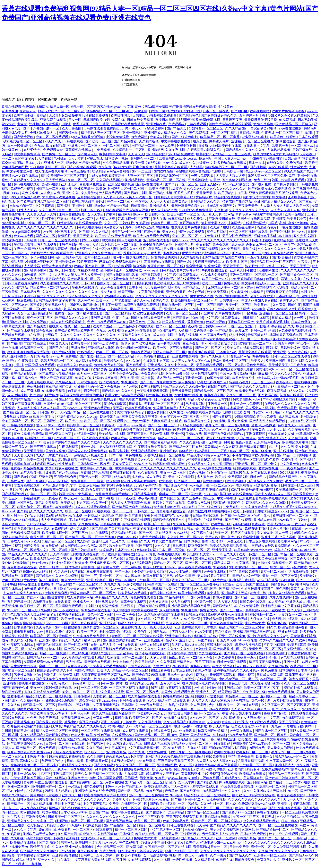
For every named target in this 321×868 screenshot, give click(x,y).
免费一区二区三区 (81, 180)
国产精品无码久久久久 (198, 838)
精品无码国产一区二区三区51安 (61, 111)
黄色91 (63, 683)
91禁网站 (207, 313)
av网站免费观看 (118, 171)
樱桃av (54, 808)
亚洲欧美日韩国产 (241, 322)
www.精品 (184, 516)
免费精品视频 (284, 240)
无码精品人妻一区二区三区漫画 (231, 288)
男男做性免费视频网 (237, 236)
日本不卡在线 (90, 240)
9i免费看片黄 (113, 227)
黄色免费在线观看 (144, 597)
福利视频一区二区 (39, 438)
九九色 (277, 726)
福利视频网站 (260, 111)
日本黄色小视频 (117, 158)
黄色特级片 (204, 197)
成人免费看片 (197, 219)
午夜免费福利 (210, 236)
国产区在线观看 (76, 649)
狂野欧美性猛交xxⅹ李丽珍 (49, 713)
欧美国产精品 (99, 812)
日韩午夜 (294, 305)
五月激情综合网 (66, 477)
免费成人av (28, 111)
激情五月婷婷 (264, 124)
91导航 (273, 223)
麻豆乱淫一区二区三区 (47, 537)
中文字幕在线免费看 (176, 141)
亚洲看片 (284, 804)
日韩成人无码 (27, 210)
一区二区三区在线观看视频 (101, 731)
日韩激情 (194, 520)
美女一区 (75, 120)
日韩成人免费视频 (270, 675)
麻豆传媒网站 (126, 619)
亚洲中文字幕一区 (100, 580)
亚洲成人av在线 (176, 309)
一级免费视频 (169, 838)
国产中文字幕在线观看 (285, 808)
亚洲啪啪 (10, 683)
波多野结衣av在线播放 (231, 163)
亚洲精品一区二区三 (271, 787)
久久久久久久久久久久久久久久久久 (162, 296)
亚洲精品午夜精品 (242, 580)
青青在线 (297, 589)
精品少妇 (71, 722)
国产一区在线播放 (68, 627)
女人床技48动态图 (164, 210)
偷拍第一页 (193, 619)
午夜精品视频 (111, 524)
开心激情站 (197, 739)
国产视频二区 (170, 498)
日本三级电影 (131, 567)
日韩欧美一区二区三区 (153, 580)
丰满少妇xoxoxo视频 (58, 404)
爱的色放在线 (231, 537)
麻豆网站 (219, 503)
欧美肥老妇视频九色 (212, 382)
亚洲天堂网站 (195, 378)
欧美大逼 (86, 365)
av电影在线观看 (292, 658)
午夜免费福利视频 (152, 537)
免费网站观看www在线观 (64, 516)
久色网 (217, 429)
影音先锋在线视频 (290, 795)
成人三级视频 (31, 391)
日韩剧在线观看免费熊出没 (104, 128)
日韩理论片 (66, 705)
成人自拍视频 (163, 335)
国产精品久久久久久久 (72, 318)
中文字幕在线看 (127, 468)
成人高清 (238, 245)
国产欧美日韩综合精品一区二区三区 (44, 201)
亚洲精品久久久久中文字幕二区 (98, 253)
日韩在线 (154, 322)
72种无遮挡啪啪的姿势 (247, 279)
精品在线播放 (26, 860)
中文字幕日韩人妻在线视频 (122, 240)
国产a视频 (107, 498)
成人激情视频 (17, 395)
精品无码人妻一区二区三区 (101, 133)
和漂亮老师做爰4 (267, 485)
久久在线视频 (148, 473)
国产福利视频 (280, 232)
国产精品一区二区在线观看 (99, 460)
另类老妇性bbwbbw (247, 399)
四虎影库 (127, 606)
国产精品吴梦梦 (146, 494)
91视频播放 (269, 670)
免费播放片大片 (146, 838)
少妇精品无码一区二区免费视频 (97, 386)
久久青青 (279, 305)
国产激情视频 (24, 137)
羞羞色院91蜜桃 (244, 378)
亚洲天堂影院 (222, 550)
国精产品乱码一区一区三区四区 (273, 262)
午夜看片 (305, 262)
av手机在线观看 (169, 343)
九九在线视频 (197, 748)
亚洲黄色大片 (184, 245)
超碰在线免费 (74, 309)
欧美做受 (78, 735)
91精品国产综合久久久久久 (222, 791)
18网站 (309, 133)
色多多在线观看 (82, 769)
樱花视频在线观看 (124, 533)
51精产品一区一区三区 (58, 541)
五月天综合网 (170, 683)
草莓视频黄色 (137, 434)
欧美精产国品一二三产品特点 (114, 326)
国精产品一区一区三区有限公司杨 (136, 232)
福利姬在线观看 (292, 395)
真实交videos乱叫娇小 (268, 412)
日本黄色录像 (301, 322)
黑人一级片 (57, 425)
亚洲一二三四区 (242, 275)
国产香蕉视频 (222, 417)
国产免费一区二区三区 (59, 154)
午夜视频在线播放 (21, 645)
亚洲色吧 (45, 477)
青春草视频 (172, 253)
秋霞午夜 (165, 739)
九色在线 (117, 559)
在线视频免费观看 (137, 769)
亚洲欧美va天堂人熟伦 (39, 834)
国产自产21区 (99, 589)
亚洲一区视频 (226, 838)
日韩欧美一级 (234, 171)
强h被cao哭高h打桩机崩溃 (273, 236)
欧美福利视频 (151, 386)
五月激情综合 (56, 279)
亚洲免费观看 (225, 658)
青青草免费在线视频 (109, 365)
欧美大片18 (74, 421)
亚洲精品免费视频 (267, 442)
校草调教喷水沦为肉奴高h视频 (276, 154)
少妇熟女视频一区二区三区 (23, 141)
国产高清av (181, 318)
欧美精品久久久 (199, 464)
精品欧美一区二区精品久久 (50, 288)
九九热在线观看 (211, 653)
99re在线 (197, 318)
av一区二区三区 (199, 550)
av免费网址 (308, 851)
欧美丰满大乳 (24, 236)
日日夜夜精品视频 (294, 468)
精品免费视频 (34, 468)
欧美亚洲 (136, 288)
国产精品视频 (156, 154)
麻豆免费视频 (277, 391)
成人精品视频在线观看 (145, 696)
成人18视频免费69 (15, 847)
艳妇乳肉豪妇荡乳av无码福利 (29, 352)
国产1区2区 (240, 111)
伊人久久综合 (80, 528)
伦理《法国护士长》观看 (91, 124)
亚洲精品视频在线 (66, 855)
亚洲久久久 (71, 193)
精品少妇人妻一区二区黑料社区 (141, 623)
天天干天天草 (293, 799)
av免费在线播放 (291, 128)
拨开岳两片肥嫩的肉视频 (21, 417)
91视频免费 (130, 382)
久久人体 (61, 571)
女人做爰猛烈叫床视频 (290, 847)
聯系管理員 (131, 85)
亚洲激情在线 (156, 124)
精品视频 (9, 855)
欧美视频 (203, 154)
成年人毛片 (108, 645)
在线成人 (56, 326)
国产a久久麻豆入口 (215, 356)
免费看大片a (209, 610)
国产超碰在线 (268, 395)
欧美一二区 (35, 460)
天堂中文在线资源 (182, 477)
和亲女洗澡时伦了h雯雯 (60, 485)
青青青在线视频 (236, 619)
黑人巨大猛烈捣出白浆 (188, 645)
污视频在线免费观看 (162, 115)
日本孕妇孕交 (286, 296)
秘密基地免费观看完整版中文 (105, 795)
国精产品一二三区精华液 (54, 189)
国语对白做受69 (178, 374)
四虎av (310, 842)
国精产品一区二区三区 (182, 184)
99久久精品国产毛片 (26, 197)
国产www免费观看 (192, 232)
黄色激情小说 (204, 331)
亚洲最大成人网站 (300, 602)
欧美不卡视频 (159, 189)
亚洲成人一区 (54, 163)
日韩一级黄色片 (209, 507)
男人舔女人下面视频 (260, 408)
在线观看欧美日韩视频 (238, 787)
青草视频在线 (258, 335)
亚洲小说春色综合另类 (156, 245)
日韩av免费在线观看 (60, 632)
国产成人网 (222, 563)
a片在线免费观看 (97, 115)
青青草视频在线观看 (171, 511)
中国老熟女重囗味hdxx (83, 305)
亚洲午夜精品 (116, 752)
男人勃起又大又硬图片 (214, 576)
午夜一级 (20, 249)
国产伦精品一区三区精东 (294, 124)
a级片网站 (300, 567)
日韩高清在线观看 (206, 516)
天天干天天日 (277, 429)
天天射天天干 (233, 266)
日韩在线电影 (276, 653)
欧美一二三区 (212, 283)
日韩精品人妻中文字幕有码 (174, 197)
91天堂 (12, 610)
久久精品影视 (190, 257)
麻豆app (202, 675)
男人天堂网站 (56, 180)
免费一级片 (262, 180)
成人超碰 (84, 541)
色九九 (39, 146)
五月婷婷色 (223, 632)
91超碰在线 (296, 421)
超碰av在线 (51, 184)
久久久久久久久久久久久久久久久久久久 (217, 189)
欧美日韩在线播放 (123, 473)
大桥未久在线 (260, 619)
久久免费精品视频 (116, 163)
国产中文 (46, 275)
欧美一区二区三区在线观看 (173, 348)
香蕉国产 (27, 576)
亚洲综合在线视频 (121, 184)
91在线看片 (35, 335)
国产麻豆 (306, 201)
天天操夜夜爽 (52, 498)
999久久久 (170, 163)
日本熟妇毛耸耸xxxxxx (271, 511)
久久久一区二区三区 (241, 395)
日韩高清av (139, 206)
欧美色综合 (119, 438)
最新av (184, 735)
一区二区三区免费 (285, 576)
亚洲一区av (113, 787)
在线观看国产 (142, 563)
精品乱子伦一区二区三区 (131, 670)
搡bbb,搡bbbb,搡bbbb (29, 623)
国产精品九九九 (194, 288)
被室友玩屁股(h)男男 (149, 313)
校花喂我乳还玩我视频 (273, 288)
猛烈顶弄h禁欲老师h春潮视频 (199, 120)
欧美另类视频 (111, 429)
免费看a (38, 434)
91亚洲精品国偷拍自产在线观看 (161, 614)
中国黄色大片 (59, 343)
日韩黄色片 (16, 481)
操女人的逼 (109, 292)
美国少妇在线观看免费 (254, 219)
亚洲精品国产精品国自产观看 (223, 257)
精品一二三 (89, 576)
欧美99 (101, 189)
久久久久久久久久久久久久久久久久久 (45, 227)
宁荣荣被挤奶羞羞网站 (153, 391)
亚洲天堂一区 (218, 404)
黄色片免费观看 (47, 503)
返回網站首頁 (132, 80)
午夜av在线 (121, 318)
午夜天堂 (268, 133)
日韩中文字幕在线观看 (169, 503)
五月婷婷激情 (198, 180)
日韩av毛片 (258, 477)
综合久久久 (228, 554)
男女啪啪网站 (213, 481)
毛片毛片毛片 (184, 193)
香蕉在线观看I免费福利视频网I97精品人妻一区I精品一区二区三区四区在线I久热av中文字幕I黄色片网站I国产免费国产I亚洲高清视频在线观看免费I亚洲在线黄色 (117, 107)
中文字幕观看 (45, 206)
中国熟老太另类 (66, 232)
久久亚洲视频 (223, 464)
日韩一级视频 (131, 808)
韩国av (277, 683)
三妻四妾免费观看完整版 (140, 417)
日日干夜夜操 (126, 498)
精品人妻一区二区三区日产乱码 (153, 782)
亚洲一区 (178, 434)
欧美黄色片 (180, 201)
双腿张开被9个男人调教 (279, 537)
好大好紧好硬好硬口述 (184, 111)
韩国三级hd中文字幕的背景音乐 (141, 292)
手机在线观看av (81, 520)
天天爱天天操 (34, 451)
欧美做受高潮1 (218, 292)
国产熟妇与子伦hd (306, 189)
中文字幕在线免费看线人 (181, 275)
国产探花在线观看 (49, 722)
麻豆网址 (206, 158)
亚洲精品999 (233, 688)
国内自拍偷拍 (164, 171)
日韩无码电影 (73, 257)
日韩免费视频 (159, 434)
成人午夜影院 (156, 477)
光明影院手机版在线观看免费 (52, 253)
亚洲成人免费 (166, 460)
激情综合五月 (176, 292)
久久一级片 (119, 589)
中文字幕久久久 (201, 309)
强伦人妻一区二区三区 (113, 283)
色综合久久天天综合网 (295, 425)
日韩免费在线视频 (134, 602)
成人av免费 (122, 477)
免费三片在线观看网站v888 (107, 322)
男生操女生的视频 (143, 438)
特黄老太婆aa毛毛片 (57, 266)
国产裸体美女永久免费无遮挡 (270, 189)
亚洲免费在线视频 (150, 184)
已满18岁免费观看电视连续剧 (121, 262)
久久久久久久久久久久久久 (249, 210)
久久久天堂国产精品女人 (54, 455)
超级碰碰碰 (242, 524)
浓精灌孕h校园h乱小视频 (96, 270)
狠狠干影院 (92, 391)
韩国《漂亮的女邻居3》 (76, 494)
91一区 (294, 791)
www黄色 (259, 309)
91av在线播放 (219, 709)
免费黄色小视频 (22, 189)
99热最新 (143, 223)
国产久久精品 (104, 765)
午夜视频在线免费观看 (196, 210)
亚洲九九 (152, 756)
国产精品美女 (177, 128)
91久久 (272, 627)
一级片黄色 (218, 580)
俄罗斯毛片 (114, 520)
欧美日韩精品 (145, 662)
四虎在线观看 (279, 167)
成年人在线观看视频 (155, 645)
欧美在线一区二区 (164, 223)
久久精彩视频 (149, 141)
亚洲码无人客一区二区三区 (127, 189)
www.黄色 (151, 270)
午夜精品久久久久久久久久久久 (288, 404)
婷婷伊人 (312, 589)
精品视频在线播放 (228, 197)
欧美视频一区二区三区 (146, 718)
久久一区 (111, 223)
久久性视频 (95, 748)
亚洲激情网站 (37, 756)
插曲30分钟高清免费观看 (287, 593)
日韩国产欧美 (93, 120)
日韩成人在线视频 (157, 744)
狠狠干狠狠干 (87, 262)
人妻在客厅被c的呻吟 (167, 421)
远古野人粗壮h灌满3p (222, 438)
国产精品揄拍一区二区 (297, 275)
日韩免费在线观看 (253, 602)
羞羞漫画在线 (254, 778)
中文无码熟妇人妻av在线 (260, 300)
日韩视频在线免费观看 (128, 124)
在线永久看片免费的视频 (285, 163)
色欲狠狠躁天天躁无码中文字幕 (177, 283)
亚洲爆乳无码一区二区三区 (110, 563)
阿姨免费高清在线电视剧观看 (230, 124)
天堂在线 (249, 249)
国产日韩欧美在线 (84, 550)
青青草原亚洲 (191, 774)
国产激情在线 (223, 606)
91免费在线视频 (140, 666)
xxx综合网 (287, 580)
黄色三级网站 (241, 356)
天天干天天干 (300, 266)
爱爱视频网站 (288, 541)
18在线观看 (182, 701)
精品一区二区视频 (172, 455)
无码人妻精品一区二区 (170, 352)
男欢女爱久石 (122, 464)
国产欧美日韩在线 (62, 270)
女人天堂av (89, 193)
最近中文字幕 (291, 279)
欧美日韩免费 (297, 219)
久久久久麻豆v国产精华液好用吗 (243, 447)
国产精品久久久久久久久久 (246, 150)
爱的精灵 (46, 830)
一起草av (123, 425)
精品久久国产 (185, 576)
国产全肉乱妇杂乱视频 (149, 675)
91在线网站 (51, 546)
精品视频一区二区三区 (242, 696)
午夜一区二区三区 (246, 817)
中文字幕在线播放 (144, 610)
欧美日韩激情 (72, 128)
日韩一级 (88, 283)
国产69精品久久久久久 (85, 296)
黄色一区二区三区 (120, 201)
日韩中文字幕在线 (68, 804)
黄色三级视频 (80, 171)
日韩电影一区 (230, 300)
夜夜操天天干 (248, 206)
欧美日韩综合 (121, 115)
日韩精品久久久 (139, 541)
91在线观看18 (37, 649)
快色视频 (104, 735)
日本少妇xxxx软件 (181, 675)
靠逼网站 (155, 249)
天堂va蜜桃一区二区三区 (231, 361)
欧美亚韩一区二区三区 (81, 498)
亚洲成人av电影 (265, 520)
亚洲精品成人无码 (101, 348)
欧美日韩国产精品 (201, 640)
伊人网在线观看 (110, 193)
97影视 (19, 365)
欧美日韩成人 (55, 305)
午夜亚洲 (150, 516)
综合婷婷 (139, 266)
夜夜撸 (193, 326)
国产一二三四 (142, 171)
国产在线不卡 (190, 791)
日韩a (227, 460)
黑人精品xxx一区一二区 (292, 756)
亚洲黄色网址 (157, 752)
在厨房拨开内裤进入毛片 (211, 141)
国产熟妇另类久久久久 (138, 460)
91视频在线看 (210, 778)
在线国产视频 (218, 386)
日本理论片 (306, 670)
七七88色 (36, 395)
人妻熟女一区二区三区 (295, 614)
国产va (12, 361)
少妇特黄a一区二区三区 (206, 128)
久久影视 (17, 838)
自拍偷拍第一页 (21, 206)
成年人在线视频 (286, 550)
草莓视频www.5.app (152, 713)
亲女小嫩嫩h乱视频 (189, 395)
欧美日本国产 (166, 120)
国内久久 (299, 232)
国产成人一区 (46, 236)
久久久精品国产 (237, 128)
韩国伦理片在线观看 (40, 365)
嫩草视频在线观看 (109, 769)
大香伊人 (151, 455)
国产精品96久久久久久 (118, 391)
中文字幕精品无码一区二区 (261, 283)
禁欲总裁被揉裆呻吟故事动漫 (97, 378)
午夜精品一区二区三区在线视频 (168, 847)
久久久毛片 (163, 546)
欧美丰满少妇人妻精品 (31, 115)
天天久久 (81, 774)
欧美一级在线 (295, 214)
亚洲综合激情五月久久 (109, 541)
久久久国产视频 (150, 722)
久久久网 (287, 447)
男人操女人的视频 (24, 640)
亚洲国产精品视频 (145, 451)
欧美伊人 (67, 503)
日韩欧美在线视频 (159, 395)
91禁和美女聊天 (185, 429)
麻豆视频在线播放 (100, 571)
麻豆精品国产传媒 (59, 386)
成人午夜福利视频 (34, 808)
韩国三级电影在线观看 (288, 180)
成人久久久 (188, 163)
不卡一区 (186, 765)
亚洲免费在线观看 (53, 120)
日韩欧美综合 (290, 348)
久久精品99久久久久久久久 (278, 851)
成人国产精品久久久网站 (79, 546)
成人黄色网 (86, 300)
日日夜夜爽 (298, 365)
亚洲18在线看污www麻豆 (76, 219)
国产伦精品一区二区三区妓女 (25, 309)
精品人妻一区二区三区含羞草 (57, 731)
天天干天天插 (160, 201)
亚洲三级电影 (101, 318)
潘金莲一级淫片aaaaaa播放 (99, 701)
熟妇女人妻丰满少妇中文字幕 (264, 197)
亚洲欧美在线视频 (98, 408)
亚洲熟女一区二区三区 (85, 146)
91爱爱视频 (215, 696)
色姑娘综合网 (147, 550)
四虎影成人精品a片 (59, 791)
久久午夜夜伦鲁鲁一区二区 (59, 210)
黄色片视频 (30, 193)
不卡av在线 (38, 257)
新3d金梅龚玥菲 (115, 404)
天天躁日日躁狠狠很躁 (261, 120)
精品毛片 (253, 769)
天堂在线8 (307, 154)
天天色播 (202, 825)
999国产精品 (247, 838)
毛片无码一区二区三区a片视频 (227, 425)
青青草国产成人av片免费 (220, 834)
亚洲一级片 (259, 331)
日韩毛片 (54, 257)
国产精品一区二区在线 (186, 447)
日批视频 (263, 326)
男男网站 (131, 778)
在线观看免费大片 (89, 223)
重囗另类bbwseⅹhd (213, 326)
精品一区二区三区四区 (88, 821)
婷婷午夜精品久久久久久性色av (237, 670)
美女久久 (169, 232)
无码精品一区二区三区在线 (232, 154)
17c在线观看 (122, 266)
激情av (126, 343)
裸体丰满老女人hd (281, 434)
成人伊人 (138, 477)
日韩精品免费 (31, 498)
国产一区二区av (232, 610)
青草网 (99, 520)
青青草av (211, 447)
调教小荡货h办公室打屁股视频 (147, 227)
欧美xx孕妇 (203, 670)
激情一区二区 (261, 847)
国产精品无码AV (301, 855)
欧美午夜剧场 (215, 395)
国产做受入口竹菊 (59, 434)
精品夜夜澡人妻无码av (265, 662)
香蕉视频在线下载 (179, 688)
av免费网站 (64, 507)
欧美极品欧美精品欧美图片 (75, 331)
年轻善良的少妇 (53, 761)
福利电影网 (93, 640)
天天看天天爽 (212, 214)
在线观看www (123, 735)
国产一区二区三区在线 (81, 645)
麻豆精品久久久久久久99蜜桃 (280, 374)
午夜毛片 (48, 417)
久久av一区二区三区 (205, 718)
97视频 (111, 214)
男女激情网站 (294, 649)
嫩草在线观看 (286, 141)
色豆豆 (46, 774)
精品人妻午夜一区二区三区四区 (181, 438)
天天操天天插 (206, 193)
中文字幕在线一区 (147, 528)
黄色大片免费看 (73, 580)
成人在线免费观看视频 (52, 171)
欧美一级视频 (262, 451)
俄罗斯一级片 (91, 679)
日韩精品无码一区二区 (172, 176)
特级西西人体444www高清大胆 (187, 485)
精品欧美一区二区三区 (83, 425)
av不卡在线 (173, 339)
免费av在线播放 (117, 782)
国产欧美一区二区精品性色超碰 (257, 460)
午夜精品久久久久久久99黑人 (85, 726)
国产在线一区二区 (98, 266)
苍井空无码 (162, 666)
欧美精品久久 (114, 361)
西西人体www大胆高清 (37, 429)
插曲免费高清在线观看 (116, 632)
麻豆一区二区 (110, 838)
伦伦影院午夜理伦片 (182, 653)
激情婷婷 (264, 563)
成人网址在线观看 (89, 361)
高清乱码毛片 (267, 227)
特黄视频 (56, 649)
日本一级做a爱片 (20, 146)
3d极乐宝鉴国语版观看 (106, 778)
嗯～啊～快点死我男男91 (131, 257)
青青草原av (244, 214)
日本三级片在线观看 (261, 541)
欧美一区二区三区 (42, 223)
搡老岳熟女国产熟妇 (222, 206)
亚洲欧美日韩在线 (222, 219)
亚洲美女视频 (238, 421)
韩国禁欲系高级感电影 (286, 335)
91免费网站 (140, 137)
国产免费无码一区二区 (238, 812)
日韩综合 (300, 838)
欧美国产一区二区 (158, 524)
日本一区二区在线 (216, 111)
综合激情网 (194, 266)
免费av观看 (232, 283)
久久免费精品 (231, 249)
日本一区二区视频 (172, 550)
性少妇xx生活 (176, 640)
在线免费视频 (157, 412)
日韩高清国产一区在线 (94, 464)
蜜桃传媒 (219, 735)
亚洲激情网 (156, 150)
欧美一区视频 (12, 580)
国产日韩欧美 (151, 275)
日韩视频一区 (53, 421)
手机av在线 (194, 434)
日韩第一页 (157, 111)
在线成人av (311, 279)
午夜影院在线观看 (215, 270)
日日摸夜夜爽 (233, 120)
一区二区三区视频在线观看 (249, 232)
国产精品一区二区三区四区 (214, 391)
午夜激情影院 (147, 331)
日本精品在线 (31, 292)
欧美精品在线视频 (112, 434)
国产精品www (256, 808)
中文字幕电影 (227, 498)
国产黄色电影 (88, 154)
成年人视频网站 (32, 473)
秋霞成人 (169, 490)
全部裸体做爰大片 (15, 133)
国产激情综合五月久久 (169, 520)
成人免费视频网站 (54, 520)
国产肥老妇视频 (136, 193)
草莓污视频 (311, 305)
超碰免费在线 (115, 120)
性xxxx (41, 425)
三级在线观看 (197, 124)
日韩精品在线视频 (257, 318)
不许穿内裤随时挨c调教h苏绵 (254, 455)
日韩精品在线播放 (21, 425)
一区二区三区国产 (210, 305)
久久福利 (105, 167)
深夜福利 (64, 206)
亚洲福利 (73, 838)
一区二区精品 (188, 804)
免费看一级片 (65, 313)
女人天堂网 (77, 158)
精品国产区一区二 (34, 348)
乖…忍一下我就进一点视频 (22, 864)
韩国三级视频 (205, 559)
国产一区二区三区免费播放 (200, 584)
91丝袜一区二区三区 (93, 374)
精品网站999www (131, 214)
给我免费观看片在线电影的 (234, 369)
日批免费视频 (216, 799)
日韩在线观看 (74, 141)
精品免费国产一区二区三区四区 (110, 111)
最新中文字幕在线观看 (171, 167)
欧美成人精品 (201, 666)
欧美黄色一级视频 (284, 137)
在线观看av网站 (255, 223)
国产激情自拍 (69, 133)
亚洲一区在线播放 (129, 270)
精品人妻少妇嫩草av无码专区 (32, 262)
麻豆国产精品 (89, 722)
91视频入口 (92, 606)
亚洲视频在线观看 (157, 240)
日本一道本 (257, 163)
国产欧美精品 (282, 257)
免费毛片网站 (269, 658)
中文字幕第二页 (244, 563)
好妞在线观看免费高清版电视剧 (199, 171)
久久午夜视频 (175, 150)
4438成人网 (308, 550)
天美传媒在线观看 (210, 365)
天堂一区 (90, 339)
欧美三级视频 (49, 718)
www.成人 (43, 528)
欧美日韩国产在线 (216, 279)
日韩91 (8, 283)
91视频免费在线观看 (250, 391)
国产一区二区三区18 (210, 348)
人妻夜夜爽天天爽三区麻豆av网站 (106, 675)
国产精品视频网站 (181, 154)
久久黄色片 (44, 627)
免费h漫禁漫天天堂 (272, 438)
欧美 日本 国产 (237, 262)
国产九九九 (29, 619)
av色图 (117, 636)
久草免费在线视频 (229, 313)
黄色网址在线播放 (218, 817)
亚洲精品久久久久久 (206, 201)
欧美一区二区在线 (79, 511)
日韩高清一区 (145, 511)
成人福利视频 (221, 701)
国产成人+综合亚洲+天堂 (251, 576)
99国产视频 (145, 546)
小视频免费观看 (118, 137)
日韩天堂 (136, 404)
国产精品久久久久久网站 (265, 481)
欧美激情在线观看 (192, 593)
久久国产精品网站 (110, 180)
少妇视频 (215, 705)
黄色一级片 (89, 447)
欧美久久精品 (219, 726)
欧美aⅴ (79, 266)
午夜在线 (142, 201)
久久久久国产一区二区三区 (136, 765)
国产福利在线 (195, 696)
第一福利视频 (172, 528)
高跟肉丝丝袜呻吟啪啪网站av (35, 464)
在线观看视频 (207, 679)
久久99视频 (121, 610)
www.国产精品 (59, 481)
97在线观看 (146, 326)
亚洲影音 (279, 219)
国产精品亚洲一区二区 (84, 279)
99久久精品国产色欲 (299, 171)
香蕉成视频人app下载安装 (142, 253)
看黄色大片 (111, 567)
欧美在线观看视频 (138, 408)
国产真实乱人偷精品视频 (57, 374)
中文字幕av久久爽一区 (97, 468)
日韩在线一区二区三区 (179, 305)
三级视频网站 (46, 799)
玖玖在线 (113, 658)
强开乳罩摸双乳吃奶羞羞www (29, 752)
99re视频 (219, 421)
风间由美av (12, 193)
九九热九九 (113, 584)
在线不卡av (180, 240)
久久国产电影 (68, 834)
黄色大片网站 (217, 232)
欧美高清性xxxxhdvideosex (178, 158)
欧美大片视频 (162, 769)
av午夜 (48, 232)
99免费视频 (44, 331)
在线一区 (98, 249)
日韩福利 (30, 240)
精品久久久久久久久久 (302, 412)
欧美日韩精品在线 (176, 821)
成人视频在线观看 (136, 731)
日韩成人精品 (282, 318)
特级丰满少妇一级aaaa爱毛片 (278, 378)
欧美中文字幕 (224, 752)
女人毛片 (128, 709)
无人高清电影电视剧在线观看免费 (75, 554)
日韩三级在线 (303, 150)
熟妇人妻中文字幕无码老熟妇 (98, 705)
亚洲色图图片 (154, 640)
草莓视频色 (167, 516)
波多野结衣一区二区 (25, 219)
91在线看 (220, 567)
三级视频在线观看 (138, 520)
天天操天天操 (182, 391)
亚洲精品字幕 (24, 722)
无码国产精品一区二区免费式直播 (85, 412)
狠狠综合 (86, 834)
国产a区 (196, 494)
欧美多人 (257, 361)
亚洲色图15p (68, 245)
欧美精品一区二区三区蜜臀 (220, 137)
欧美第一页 (280, 146)
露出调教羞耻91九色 (29, 632)
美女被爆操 (265, 533)
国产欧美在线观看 (163, 804)
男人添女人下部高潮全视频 (145, 128)
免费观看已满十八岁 (76, 718)
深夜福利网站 (303, 804)
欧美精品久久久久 (198, 421)
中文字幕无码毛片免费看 (108, 666)
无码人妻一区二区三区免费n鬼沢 (272, 176)
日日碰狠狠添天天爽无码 (50, 769)
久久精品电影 (278, 666)
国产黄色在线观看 (49, 645)
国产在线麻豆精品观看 (123, 275)
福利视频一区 (282, 563)
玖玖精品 (98, 171)
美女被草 (302, 447)
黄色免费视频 (199, 133)
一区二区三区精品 (224, 133)
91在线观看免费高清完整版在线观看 (129, 279)
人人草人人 (200, 701)
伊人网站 (243, 309)
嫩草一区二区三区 (98, 257)
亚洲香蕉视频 (256, 434)
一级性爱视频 (183, 860)
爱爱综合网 (242, 412)
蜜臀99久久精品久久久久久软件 (78, 442)
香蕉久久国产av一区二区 (190, 580)
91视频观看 (213, 266)
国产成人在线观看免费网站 (48, 249)
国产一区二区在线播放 (156, 533)
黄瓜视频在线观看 (201, 352)
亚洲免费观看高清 (123, 369)
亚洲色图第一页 (22, 356)
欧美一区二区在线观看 (52, 137)
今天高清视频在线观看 (154, 356)
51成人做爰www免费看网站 (223, 528)
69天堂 (215, 180)
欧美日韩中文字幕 (113, 154)
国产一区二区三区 (199, 563)
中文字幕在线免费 (20, 171)
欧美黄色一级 (221, 524)
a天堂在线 (44, 158)
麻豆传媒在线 (110, 417)
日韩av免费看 (240, 847)
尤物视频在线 (269, 270)
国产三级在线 (59, 348)
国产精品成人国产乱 (284, 477)
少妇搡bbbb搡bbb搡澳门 (60, 701)
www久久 (111, 842)
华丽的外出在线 (206, 636)
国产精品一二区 (267, 275)
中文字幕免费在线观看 (128, 812)
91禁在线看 (251, 705)
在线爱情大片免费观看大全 (44, 150)
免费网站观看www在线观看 (228, 614)
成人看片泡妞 (261, 683)
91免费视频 (288, 120)
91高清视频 (34, 838)
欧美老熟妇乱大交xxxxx (201, 554)
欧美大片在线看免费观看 (113, 236)
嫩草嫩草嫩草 (21, 339)
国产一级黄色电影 (185, 137)
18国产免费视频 (219, 378)
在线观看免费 (161, 670)
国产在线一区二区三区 (271, 731)
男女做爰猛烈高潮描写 (57, 378)
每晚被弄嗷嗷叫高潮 (268, 214)
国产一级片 (185, 262)
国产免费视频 (93, 787)
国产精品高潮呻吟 (172, 597)
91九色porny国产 (137, 421)
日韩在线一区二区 (67, 438)
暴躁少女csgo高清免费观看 (21, 232)
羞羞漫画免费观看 (56, 490)
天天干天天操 (83, 236)
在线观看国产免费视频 (136, 399)
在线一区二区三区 (78, 326)
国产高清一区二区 (195, 623)
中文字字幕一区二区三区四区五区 (185, 417)
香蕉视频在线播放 (79, 150)
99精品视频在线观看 (96, 610)
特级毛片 (311, 128)
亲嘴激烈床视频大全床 (91, 455)
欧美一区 (103, 300)
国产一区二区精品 (118, 313)
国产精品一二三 (281, 782)
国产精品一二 (287, 455)
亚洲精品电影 (213, 619)
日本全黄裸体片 (300, 653)
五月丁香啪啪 (205, 662)
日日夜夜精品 (71, 339)
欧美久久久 (161, 300)
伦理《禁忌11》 (214, 541)
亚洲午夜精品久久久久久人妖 (45, 296)
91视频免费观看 (54, 391)
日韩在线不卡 (80, 249)
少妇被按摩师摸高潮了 (266, 158)
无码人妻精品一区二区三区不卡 (291, 386)
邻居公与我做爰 (262, 296)
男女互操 (141, 111)
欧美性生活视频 (243, 227)
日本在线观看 (308, 137)
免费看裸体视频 (14, 214)
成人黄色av (205, 477)
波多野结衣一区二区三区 (101, 627)
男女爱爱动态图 (202, 296)
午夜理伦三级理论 (85, 288)
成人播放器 (32, 266)
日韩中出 (139, 115)
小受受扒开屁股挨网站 (150, 571)
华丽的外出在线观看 (299, 688)
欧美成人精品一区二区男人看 (52, 559)
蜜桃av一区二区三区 (174, 494)
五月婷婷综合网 (89, 197)
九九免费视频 (299, 571)
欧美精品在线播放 (253, 774)
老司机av (60, 158)
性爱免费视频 (69, 675)
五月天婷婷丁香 (108, 855)
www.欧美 (168, 146)
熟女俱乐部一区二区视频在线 (191, 752)
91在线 (160, 778)
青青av (22, 124)
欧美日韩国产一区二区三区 (22, 421)
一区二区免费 (126, 614)
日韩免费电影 (235, 481)
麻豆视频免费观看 (93, 184)
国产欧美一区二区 (99, 141)
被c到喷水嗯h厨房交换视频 (133, 167)
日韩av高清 (292, 158)
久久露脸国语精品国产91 (191, 524)
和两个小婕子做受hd (124, 374)
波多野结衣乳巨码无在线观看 (35, 245)
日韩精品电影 (250, 133)
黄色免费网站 (257, 365)
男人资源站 (74, 662)
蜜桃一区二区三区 (44, 494)
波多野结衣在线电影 (119, 296)
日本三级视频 (79, 653)
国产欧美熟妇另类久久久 (219, 115)
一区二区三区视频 (116, 146)
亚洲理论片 (69, 184)
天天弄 (118, 408)
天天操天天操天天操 (158, 627)
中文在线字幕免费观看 (213, 245)
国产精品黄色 (189, 115)
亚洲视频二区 (63, 774)
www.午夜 (76, 408)
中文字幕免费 (290, 464)
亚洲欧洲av (309, 417)
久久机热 (221, 210)
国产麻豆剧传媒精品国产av (224, 434)
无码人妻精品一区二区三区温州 (93, 593)
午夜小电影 (106, 619)
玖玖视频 (113, 481)
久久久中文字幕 (26, 830)
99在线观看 (180, 666)
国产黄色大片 (300, 559)
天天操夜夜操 (88, 709)
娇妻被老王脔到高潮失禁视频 (254, 795)
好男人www (142, 300)
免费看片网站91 (26, 283)
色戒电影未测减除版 (229, 408)
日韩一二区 (219, 847)
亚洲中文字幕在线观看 (202, 249)
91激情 (66, 124)
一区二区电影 (235, 365)
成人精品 (197, 167)
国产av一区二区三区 (247, 253)
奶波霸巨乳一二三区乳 (129, 150)
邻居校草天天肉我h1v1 (188, 206)
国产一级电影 (36, 481)
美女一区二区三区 (88, 404)
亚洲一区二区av (111, 576)
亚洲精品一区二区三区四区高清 (283, 313)
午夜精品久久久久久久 (27, 180)
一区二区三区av (302, 146)
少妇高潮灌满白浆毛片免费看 (255, 417)
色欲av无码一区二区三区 (264, 171)
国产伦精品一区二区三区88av (156, 735)
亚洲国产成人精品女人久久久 (166, 133)
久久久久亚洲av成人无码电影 (201, 442)
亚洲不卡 (48, 219)
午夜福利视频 (69, 447)
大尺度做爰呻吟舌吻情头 (163, 288)
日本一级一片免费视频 (246, 404)
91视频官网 (190, 610)
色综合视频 (197, 292)
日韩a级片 (127, 223)
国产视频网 (258, 167)
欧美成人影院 (160, 137)
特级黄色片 (279, 584)
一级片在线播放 (290, 227)
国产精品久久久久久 (113, 339)
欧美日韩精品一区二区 (182, 851)
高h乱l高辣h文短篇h (294, 223)
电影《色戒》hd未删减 (191, 726)
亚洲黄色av (197, 722)
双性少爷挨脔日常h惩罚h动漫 (200, 460)
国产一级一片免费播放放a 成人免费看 (168, 382)
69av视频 (42, 356)
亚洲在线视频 (284, 451)
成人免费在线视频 (114, 288)
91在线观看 (102, 511)
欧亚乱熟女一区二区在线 (119, 245)
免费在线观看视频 (281, 692)
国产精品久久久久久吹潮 (248, 386)
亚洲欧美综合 (84, 189)
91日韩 (242, 193)
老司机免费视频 (285, 184)
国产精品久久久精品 (94, 232)
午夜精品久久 (232, 778)
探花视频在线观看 (27, 184)
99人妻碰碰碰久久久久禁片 (127, 249)
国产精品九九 (207, 782)
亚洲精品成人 (160, 206)
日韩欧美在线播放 (88, 227)
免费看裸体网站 (256, 528)
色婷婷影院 (204, 649)
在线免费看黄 (216, 756)
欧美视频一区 (155, 214)
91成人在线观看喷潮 (68, 752)
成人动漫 (55, 309)
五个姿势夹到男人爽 (237, 180)
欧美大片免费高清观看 (288, 111)
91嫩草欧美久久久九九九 (35, 709)
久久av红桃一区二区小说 (185, 537)
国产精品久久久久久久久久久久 (40, 511)
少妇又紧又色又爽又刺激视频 (289, 115)
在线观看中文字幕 (257, 146)
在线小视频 (39, 322)
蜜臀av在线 (95, 158)
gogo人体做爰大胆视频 (88, 137)
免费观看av (177, 124)
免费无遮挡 (236, 541)
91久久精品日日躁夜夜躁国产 (114, 713)
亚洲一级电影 (132, 133)
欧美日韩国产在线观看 (253, 584)
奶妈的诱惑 (86, 352)
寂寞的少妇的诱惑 (165, 257)
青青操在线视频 (108, 808)
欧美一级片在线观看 (146, 163)
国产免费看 (32, 546)
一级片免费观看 (202, 176)
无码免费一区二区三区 (265, 649)
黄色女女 (31, 580)
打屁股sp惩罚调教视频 (61, 460)
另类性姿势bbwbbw (270, 369)
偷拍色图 (310, 227)
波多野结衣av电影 (255, 137)
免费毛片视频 (173, 696)
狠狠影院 (272, 348)
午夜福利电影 (148, 498)
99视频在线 (257, 748)
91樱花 (229, 442)
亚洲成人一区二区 (274, 696)
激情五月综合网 (57, 593)
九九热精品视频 (279, 150)
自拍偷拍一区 (91, 567)
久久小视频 (162, 860)
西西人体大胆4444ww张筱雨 (192, 632)
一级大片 (130, 722)
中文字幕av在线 (202, 533)
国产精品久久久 (241, 855)
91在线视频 (47, 739)
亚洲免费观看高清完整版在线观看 (274, 193)
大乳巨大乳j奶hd (214, 223)
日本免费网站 (24, 627)
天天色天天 (136, 154)
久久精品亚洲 (66, 382)
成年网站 (234, 223)
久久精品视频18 (106, 834)
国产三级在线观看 (238, 520)
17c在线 (204, 429)
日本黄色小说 (227, 352)
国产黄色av (137, 322)
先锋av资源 (244, 442)
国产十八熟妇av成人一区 (42, 128)
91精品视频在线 (192, 425)
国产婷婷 (36, 305)
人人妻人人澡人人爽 (231, 176)
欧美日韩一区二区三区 (182, 313)
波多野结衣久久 (302, 498)
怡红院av (228, 584)
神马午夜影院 (49, 580)
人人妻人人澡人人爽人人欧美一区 (128, 197)
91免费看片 (63, 830)
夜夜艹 (277, 688)
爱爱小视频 (16, 696)
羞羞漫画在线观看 (46, 339)
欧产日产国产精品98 (210, 262)
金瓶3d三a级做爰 (264, 425)
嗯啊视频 (305, 455)
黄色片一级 (258, 593)
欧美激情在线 (220, 227)
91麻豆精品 (177, 219)
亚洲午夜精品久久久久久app (78, 417)
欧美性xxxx (40, 563)
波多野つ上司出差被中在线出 (220, 146)
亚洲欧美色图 (298, 197)
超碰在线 (189, 507)
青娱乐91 (33, 597)
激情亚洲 (309, 210)
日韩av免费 (25, 799)
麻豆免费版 (26, 300)
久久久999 (133, 361)
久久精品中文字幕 (151, 619)
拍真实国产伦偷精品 (237, 201)
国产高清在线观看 (21, 331)
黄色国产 (65, 636)
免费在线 (72, 356)
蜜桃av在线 (116, 726)
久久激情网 (96, 756)
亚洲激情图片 (167, 765)
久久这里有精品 (289, 817)
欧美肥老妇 (227, 193)
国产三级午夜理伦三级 (199, 498)
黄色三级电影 (239, 683)
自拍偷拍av (33, 490)
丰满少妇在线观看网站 (279, 399)
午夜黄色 (258, 429)
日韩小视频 (296, 361)
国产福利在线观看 (90, 313)
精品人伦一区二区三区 (147, 339)
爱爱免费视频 (192, 253)
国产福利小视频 (35, 270)
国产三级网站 (56, 778)
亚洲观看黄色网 (97, 761)
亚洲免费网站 (96, 309)
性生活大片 (299, 167)
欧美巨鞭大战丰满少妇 (88, 201)
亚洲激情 (81, 791)
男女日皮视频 (174, 249)
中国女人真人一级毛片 (231, 158)
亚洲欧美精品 (110, 709)
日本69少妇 (34, 163)
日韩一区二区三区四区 (254, 339)
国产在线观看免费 (264, 473)
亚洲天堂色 (108, 623)
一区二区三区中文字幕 (18, 158)
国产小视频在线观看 (82, 167)
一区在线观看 (128, 645)
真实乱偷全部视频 (264, 128)
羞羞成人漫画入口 (249, 645)
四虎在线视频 (56, 146)
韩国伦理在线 (262, 240)
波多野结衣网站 (122, 761)
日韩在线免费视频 (140, 120)
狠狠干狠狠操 (187, 146)
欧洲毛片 (51, 675)
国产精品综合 (229, 589)
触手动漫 (272, 279)
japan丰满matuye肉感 (183, 778)
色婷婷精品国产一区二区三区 (227, 167)
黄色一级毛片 (261, 701)
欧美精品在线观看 (24, 374)
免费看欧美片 (287, 408)
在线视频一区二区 (263, 614)
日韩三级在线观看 (181, 825)
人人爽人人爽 (51, 193)
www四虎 (141, 464)
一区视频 (251, 313)
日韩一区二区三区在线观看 (58, 240)
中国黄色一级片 (205, 602)
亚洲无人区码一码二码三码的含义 (225, 184)
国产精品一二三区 (145, 146)
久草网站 (248, 830)
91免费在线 (231, 507)
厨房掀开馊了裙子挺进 (282, 292)
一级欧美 (52, 335)
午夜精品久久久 (283, 326)
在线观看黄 (244, 485)
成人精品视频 (43, 804)
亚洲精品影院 (135, 180)
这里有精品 (241, 701)
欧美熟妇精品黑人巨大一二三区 (168, 787)
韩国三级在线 (91, 210)
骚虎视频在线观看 (264, 722)
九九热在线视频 (187, 335)
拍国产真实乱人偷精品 (175, 331)
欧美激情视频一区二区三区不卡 (194, 300)
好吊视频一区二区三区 (135, 219)
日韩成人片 (16, 541)
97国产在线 (225, 860)
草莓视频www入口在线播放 (265, 610)
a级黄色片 (205, 163)
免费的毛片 (290, 460)
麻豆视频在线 (190, 223)
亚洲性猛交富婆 (143, 378)
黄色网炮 (283, 589)
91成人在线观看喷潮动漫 (107, 176)
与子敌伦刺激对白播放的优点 (81, 395)
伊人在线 (160, 219)
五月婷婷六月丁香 (253, 115)
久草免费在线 (298, 352)
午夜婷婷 (37, 167)
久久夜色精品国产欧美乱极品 (84, 658)
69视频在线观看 (170, 554)
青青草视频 (10, 111)
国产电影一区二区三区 (18, 670)
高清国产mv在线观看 (159, 262)
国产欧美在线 (110, 382)
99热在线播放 (146, 761)
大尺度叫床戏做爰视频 (66, 115)
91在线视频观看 (294, 718)
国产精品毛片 (136, 365)
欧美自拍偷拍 (123, 662)
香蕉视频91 (196, 322)
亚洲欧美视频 (83, 206)
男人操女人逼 (89, 245)
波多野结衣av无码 (217, 253)
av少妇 (198, 688)
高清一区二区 (240, 451)
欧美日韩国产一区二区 (184, 214)
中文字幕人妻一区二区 (283, 761)
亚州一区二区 (55, 167)
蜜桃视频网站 (132, 524)
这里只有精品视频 (205, 374)
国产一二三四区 (308, 580)
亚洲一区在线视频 (232, 636)
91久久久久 (53, 141)
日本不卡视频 (112, 305)
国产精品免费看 (126, 141)
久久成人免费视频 (215, 275)
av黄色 (151, 554)
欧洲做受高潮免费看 (293, 627)
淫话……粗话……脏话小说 (59, 567)
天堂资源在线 (122, 300)
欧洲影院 (166, 481)
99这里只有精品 (165, 408)
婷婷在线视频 (141, 352)
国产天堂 (294, 610)
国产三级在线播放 (44, 447)
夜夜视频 (109, 425)
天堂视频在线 (12, 782)
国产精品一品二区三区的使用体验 (246, 516)
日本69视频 (288, 670)
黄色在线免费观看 (104, 399)
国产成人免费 (262, 184)
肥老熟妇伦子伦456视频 (84, 163)
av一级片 (300, 318)
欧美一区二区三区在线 (113, 352)
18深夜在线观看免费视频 (142, 305)
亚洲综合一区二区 (144, 158)
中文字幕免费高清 (27, 154)
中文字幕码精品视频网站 (261, 821)
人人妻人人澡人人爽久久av (191, 361)
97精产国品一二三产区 (256, 343)
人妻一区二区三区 (140, 176)
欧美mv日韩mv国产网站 (134, 348)
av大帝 (217, 666)
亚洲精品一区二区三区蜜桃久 (253, 141)
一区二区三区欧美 (151, 817)
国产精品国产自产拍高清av (27, 343)
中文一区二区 (153, 309)
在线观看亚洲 (213, 520)
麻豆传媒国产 (198, 546)
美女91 (48, 442)
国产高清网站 (201, 735)
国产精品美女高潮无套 (232, 331)
